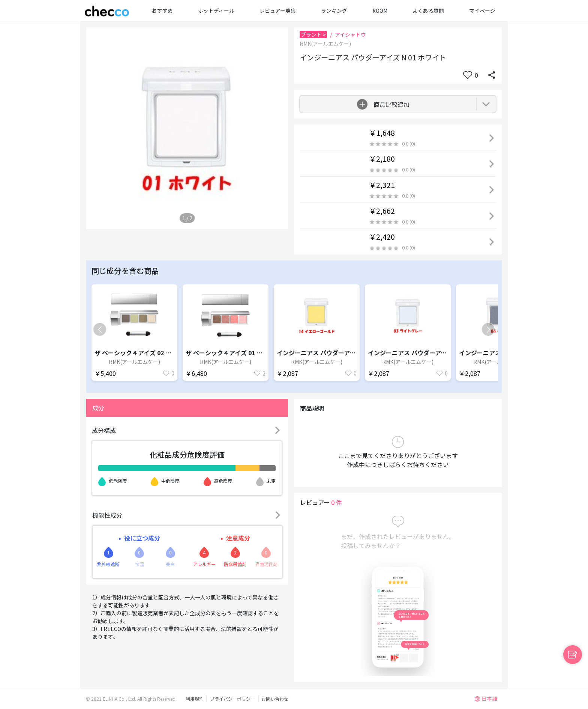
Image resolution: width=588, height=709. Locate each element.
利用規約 (195, 699)
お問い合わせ (275, 699)
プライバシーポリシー (232, 699)
